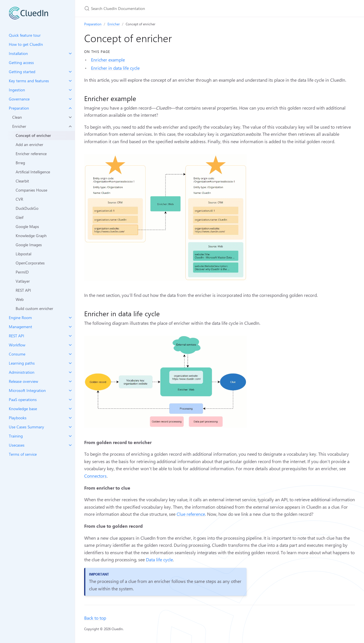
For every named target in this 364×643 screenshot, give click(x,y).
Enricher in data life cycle (115, 68)
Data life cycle (159, 559)
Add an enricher (29, 144)
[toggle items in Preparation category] (70, 108)
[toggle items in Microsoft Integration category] (70, 391)
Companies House (31, 190)
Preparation (93, 24)
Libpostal (23, 254)
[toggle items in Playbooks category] (70, 418)
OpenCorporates (30, 263)
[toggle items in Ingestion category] (70, 90)
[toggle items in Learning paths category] (70, 363)
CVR (19, 199)
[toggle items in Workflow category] (70, 345)
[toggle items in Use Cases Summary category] (70, 427)
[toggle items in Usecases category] (70, 445)
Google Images (29, 245)
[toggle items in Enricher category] (70, 126)
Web (20, 299)
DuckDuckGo (27, 208)
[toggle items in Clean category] (70, 117)
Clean (17, 117)
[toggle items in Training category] (70, 436)
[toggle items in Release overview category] (70, 381)
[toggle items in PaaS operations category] (70, 400)
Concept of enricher (33, 135)
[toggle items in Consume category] (70, 354)
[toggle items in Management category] (70, 327)
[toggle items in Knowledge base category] (70, 409)
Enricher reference (31, 154)
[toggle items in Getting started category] (70, 72)
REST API (23, 290)
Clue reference (191, 514)
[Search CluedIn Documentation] (151, 8)
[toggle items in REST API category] (70, 336)
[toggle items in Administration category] (70, 372)
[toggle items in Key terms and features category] (70, 81)
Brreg (20, 163)
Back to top (95, 618)
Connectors (95, 476)
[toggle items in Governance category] (70, 99)
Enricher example (108, 60)
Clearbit (22, 181)
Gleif (19, 217)
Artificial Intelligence (33, 172)
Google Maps (27, 226)
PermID (22, 272)
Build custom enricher (34, 308)
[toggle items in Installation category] (70, 54)
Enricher (19, 126)
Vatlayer (23, 281)
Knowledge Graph (31, 236)
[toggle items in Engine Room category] (70, 318)
